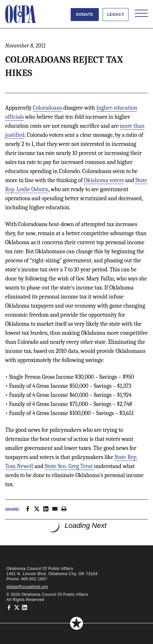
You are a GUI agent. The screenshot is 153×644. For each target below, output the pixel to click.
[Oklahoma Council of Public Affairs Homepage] (21, 14)
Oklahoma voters (104, 180)
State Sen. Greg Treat (70, 466)
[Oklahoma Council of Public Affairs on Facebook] (9, 607)
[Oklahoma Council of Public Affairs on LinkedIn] (25, 607)
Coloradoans (47, 108)
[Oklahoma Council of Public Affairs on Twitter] (17, 607)
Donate (85, 15)
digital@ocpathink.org (27, 587)
